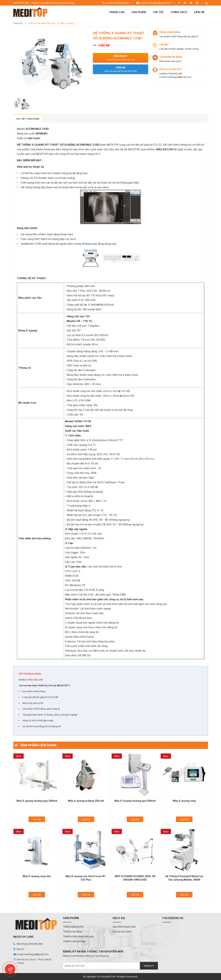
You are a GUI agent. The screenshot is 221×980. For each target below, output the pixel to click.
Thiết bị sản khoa (73, 932)
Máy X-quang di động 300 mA (86, 801)
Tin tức (158, 12)
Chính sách (179, 12)
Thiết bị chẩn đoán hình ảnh (42, 23)
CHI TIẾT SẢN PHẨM (28, 119)
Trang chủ (117, 12)
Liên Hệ (199, 12)
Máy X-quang (67, 23)
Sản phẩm (139, 12)
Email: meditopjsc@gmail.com (155, 3)
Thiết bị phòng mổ (73, 927)
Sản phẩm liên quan (38, 745)
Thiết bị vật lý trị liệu (74, 941)
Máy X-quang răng (184, 801)
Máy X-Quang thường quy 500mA (135, 801)
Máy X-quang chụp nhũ (37, 876)
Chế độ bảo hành (122, 932)
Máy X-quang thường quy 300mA (37, 801)
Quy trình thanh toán (124, 927)
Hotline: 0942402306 (117, 3)
